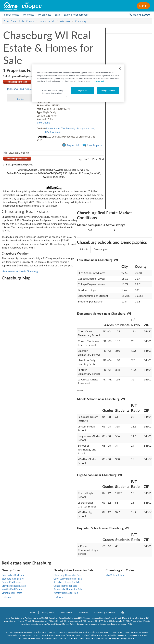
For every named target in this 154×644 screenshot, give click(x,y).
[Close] (120, 69)
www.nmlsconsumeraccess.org (21, 635)
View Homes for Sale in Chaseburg (20, 271)
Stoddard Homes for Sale (67, 582)
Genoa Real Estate (11, 582)
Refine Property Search (17, 82)
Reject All (83, 90)
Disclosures (83, 612)
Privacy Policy (48, 612)
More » (80, 391)
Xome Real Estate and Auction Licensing (23, 618)
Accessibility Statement (105, 612)
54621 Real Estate (115, 575)
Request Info (71, 145)
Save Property (92, 145)
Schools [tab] (84, 249)
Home (33, 612)
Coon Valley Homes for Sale (68, 579)
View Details (43, 123)
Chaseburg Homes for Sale (67, 575)
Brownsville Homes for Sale (68, 589)
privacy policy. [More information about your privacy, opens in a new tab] (100, 81)
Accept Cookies (108, 90)
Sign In (143, 5)
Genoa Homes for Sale (65, 586)
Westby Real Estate (12, 589)
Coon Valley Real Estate (14, 575)
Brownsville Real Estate (14, 586)
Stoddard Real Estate (13, 579)
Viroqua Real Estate (12, 593)
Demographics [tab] (101, 249)
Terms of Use (66, 612)
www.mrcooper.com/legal (78, 635)
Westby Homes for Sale (66, 593)
